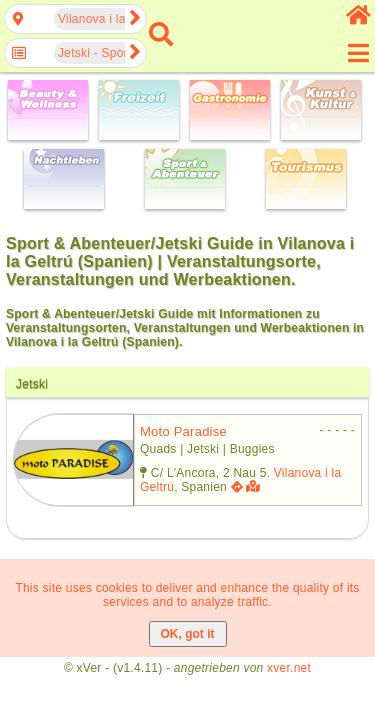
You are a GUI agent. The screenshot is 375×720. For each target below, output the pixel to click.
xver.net (289, 668)
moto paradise (183, 431)
